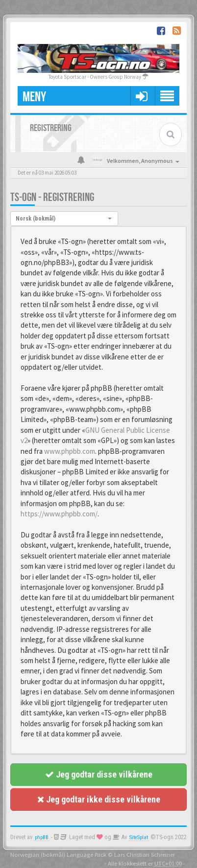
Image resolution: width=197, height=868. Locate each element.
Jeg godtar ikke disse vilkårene (99, 799)
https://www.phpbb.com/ (59, 514)
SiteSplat (139, 837)
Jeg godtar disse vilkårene (99, 774)
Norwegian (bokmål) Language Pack (58, 854)
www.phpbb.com (70, 451)
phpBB (42, 837)
